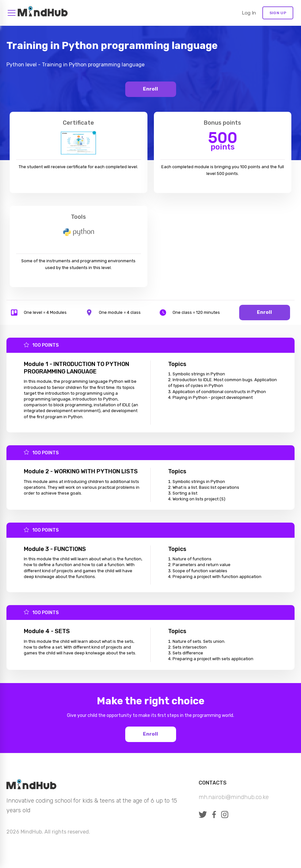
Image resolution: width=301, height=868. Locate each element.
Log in (249, 13)
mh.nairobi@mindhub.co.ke (234, 797)
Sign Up (278, 13)
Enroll (150, 89)
